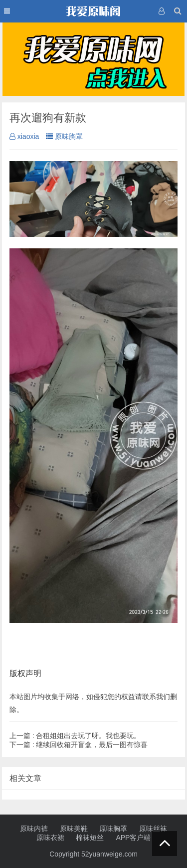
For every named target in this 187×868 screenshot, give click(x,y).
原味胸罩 (64, 136)
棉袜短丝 (90, 838)
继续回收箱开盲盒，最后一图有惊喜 (79, 745)
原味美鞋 (74, 829)
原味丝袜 (153, 829)
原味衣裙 (50, 838)
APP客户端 (133, 838)
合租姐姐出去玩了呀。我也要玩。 (75, 736)
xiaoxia (24, 136)
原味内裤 (34, 829)
